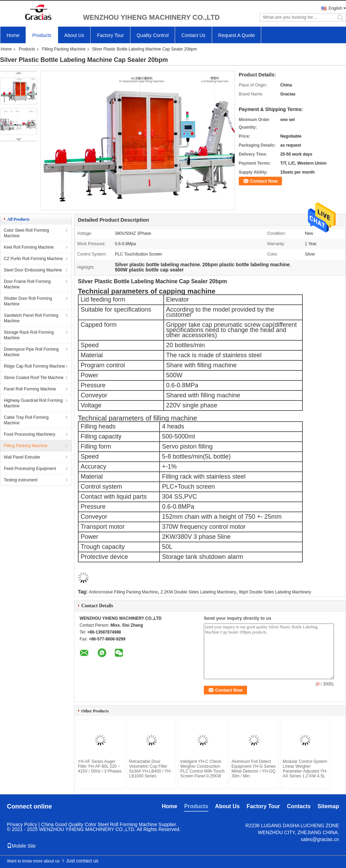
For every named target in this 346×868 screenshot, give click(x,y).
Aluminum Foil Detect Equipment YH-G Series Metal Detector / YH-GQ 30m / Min (254, 769)
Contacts (299, 806)
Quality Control (153, 35)
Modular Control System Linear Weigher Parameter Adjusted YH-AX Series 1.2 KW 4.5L (305, 769)
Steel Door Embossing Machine (33, 270)
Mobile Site (21, 846)
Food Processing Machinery (30, 434)
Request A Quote (237, 35)
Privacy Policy (22, 824)
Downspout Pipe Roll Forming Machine (31, 352)
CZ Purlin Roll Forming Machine (33, 259)
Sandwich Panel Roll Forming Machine (31, 318)
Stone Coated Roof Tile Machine (34, 378)
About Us (74, 35)
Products (42, 35)
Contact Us (193, 35)
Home (13, 35)
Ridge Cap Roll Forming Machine (34, 366)
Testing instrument (21, 480)
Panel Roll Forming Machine (30, 389)
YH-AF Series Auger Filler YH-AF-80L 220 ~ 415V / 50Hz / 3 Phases (100, 766)
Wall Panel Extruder (22, 457)
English (335, 8)
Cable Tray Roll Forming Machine (26, 420)
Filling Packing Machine (64, 49)
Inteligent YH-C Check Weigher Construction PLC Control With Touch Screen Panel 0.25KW (202, 769)
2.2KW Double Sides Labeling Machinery (198, 592)
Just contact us (82, 861)
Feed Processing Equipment (30, 469)
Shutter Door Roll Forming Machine (28, 301)
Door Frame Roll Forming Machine (27, 284)
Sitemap (328, 806)
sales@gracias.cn (320, 839)
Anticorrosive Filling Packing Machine (123, 592)
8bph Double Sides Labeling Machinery (275, 592)
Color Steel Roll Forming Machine (26, 233)
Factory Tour (110, 35)
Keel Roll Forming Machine (29, 247)
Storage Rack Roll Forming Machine (29, 335)
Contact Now (264, 181)
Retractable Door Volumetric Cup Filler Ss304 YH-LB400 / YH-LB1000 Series (150, 769)
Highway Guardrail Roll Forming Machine (33, 403)
